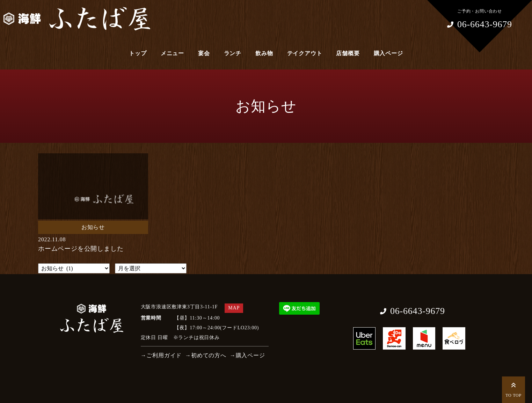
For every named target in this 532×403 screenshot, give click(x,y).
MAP (234, 308)
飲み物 (264, 53)
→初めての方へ (206, 355)
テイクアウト (305, 53)
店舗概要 (348, 53)
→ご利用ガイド (161, 355)
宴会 (204, 53)
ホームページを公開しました (81, 249)
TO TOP (513, 389)
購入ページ (388, 53)
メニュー (172, 53)
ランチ (233, 53)
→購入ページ (247, 355)
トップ (138, 53)
